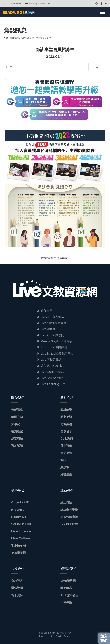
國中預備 (66, 446)
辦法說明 (17, 588)
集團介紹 (17, 417)
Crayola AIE (20, 502)
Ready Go (19, 517)
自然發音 (66, 431)
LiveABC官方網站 (52, 317)
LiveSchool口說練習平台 (57, 354)
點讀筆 (65, 467)
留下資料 (17, 595)
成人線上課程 (69, 524)
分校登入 (17, 581)
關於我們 (14, 38)
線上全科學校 (69, 510)
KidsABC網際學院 (52, 335)
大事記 (16, 424)
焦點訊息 (25, 38)
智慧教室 (17, 431)
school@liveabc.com (39, 4)
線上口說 (66, 502)
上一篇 (9, 67)
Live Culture (21, 538)
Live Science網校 (52, 378)
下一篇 (95, 67)
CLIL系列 (67, 439)
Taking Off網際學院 (54, 347)
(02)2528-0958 (14, 4)
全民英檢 (66, 453)
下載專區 (66, 602)
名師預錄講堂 (69, 517)
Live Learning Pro (53, 384)
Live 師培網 (48, 329)
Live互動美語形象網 (54, 323)
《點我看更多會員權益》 (55, 258)
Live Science (21, 531)
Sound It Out (21, 524)
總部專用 (46, 311)
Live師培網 (68, 581)
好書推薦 (66, 474)
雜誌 (63, 460)
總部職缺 (17, 439)
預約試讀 (17, 446)
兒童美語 (66, 424)
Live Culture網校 (52, 372)
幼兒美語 (66, 417)
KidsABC (18, 510)
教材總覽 (66, 410)
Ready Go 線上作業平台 (57, 341)
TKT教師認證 (69, 595)
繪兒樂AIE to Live (52, 366)
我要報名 (66, 588)
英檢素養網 (18, 553)
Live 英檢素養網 (51, 360)
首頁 (6, 38)
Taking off (19, 546)
